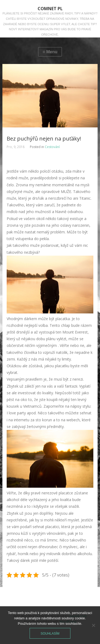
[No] (93, 625)
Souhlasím (50, 634)
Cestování (52, 147)
